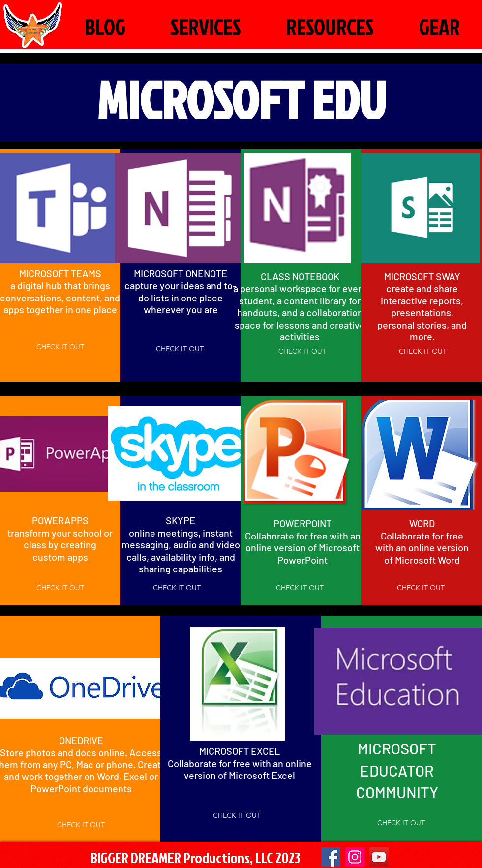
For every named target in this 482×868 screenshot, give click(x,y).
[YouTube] (379, 857)
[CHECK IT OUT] (60, 347)
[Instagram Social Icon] (355, 857)
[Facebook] (331, 857)
